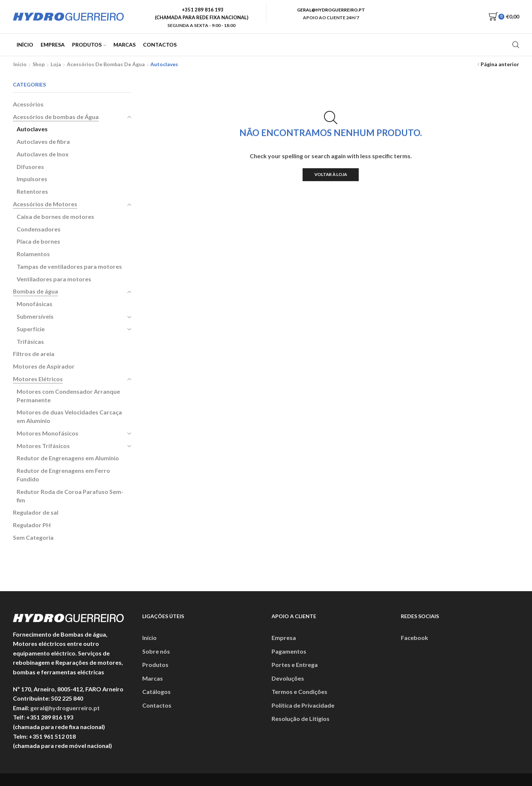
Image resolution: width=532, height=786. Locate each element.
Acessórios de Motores (45, 204)
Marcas (125, 45)
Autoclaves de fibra (43, 141)
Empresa (53, 45)
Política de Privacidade (303, 705)
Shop (39, 64)
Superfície (31, 329)
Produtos (89, 45)
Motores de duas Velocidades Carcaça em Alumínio (69, 416)
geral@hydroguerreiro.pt (65, 708)
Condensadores (39, 229)
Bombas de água (35, 291)
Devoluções (288, 678)
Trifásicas (30, 341)
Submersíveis (35, 316)
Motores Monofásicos (47, 433)
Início (25, 45)
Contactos (160, 45)
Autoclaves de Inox (43, 154)
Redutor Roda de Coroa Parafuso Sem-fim (70, 496)
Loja (56, 64)
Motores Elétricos (38, 379)
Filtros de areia (34, 354)
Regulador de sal (36, 512)
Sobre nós (156, 651)
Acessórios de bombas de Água (106, 64)
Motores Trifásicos (43, 446)
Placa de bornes (38, 241)
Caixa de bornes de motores (55, 216)
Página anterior (500, 64)
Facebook (415, 638)
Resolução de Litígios (301, 719)
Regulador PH (32, 525)
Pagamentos (289, 651)
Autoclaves (32, 129)
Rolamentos (33, 254)
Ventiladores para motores (54, 279)
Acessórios (28, 104)
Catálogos (156, 692)
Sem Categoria (33, 537)
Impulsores (32, 179)
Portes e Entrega (295, 665)
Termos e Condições (299, 692)
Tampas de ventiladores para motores (69, 266)
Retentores (32, 191)
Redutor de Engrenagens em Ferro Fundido (63, 475)
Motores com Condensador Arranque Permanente (68, 396)
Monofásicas (35, 304)
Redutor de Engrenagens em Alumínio (68, 458)
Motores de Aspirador (44, 366)
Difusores (30, 167)
